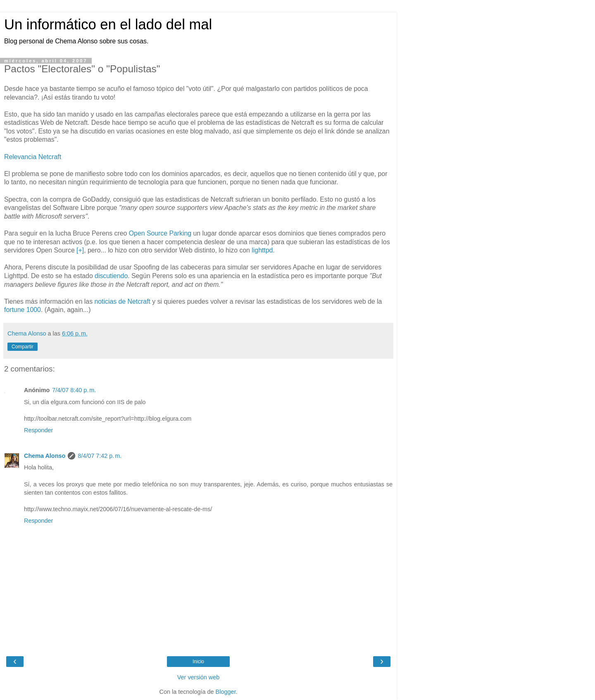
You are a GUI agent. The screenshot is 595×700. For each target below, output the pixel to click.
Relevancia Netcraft (33, 157)
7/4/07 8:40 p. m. (74, 390)
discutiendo (111, 276)
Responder (38, 430)
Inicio (198, 662)
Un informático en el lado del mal (108, 24)
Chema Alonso (45, 456)
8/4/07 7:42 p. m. (100, 456)
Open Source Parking (160, 233)
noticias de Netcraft (122, 301)
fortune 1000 (23, 310)
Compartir (23, 347)
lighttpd (262, 250)
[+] (80, 250)
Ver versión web (198, 677)
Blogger (226, 692)
